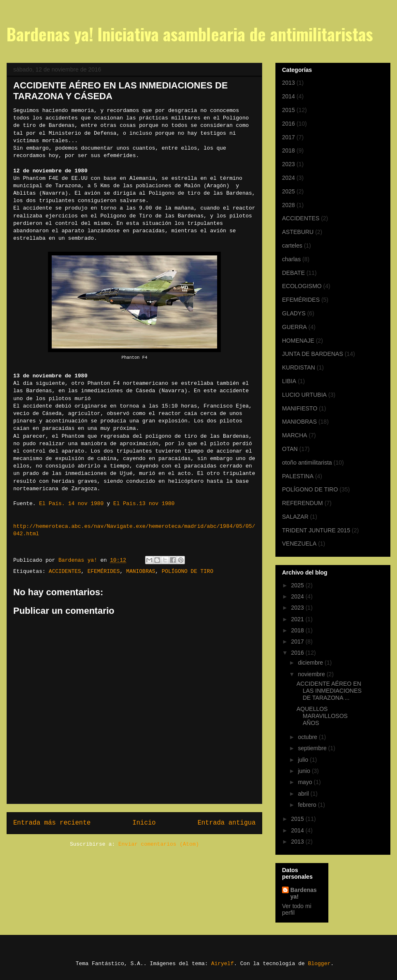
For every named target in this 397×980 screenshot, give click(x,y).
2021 (298, 619)
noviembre (312, 674)
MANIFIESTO (300, 408)
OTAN (290, 449)
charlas (291, 259)
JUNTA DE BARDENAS (313, 354)
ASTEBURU (298, 232)
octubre (308, 737)
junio (305, 771)
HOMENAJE (298, 341)
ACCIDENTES (65, 571)
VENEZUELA (299, 544)
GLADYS (294, 313)
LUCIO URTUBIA (304, 395)
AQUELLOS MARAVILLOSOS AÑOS (322, 716)
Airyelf (223, 964)
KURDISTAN (299, 367)
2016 (288, 124)
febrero (308, 805)
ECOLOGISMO (302, 286)
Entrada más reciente (52, 823)
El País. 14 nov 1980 (71, 504)
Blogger (319, 964)
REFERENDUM (303, 503)
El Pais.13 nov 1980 (144, 504)
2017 (288, 137)
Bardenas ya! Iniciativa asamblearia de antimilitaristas (190, 34)
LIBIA (289, 381)
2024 (288, 178)
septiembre (313, 748)
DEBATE (293, 273)
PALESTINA (298, 476)
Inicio (144, 823)
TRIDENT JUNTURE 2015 (316, 530)
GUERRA (294, 327)
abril (304, 794)
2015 (288, 110)
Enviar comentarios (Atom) (159, 844)
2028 (288, 205)
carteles (292, 246)
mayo (306, 782)
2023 (288, 164)
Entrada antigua (227, 823)
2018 (288, 150)
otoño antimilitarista (307, 463)
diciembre (311, 663)
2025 (288, 191)
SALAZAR (295, 517)
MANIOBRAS (141, 571)
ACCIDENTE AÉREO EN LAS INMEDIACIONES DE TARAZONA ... (329, 691)
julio (304, 760)
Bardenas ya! (304, 893)
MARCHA (295, 435)
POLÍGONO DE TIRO (188, 571)
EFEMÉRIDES (103, 571)
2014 (288, 96)
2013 (288, 83)
